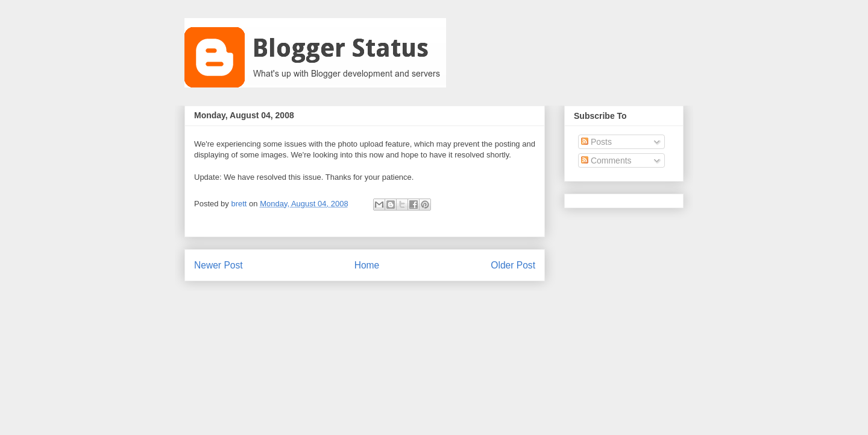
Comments (606, 160)
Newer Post (219, 265)
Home (367, 265)
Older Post (513, 265)
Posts (596, 142)
